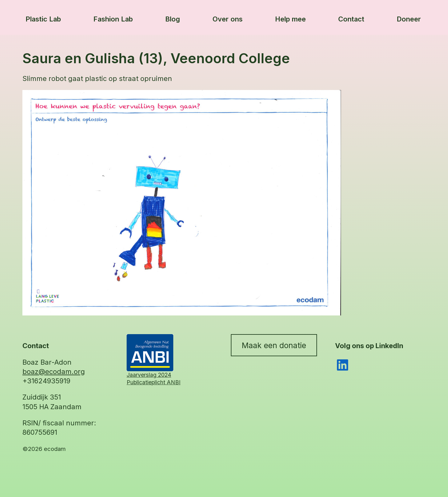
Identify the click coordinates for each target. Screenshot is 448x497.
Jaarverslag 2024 (149, 375)
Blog (173, 19)
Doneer (409, 19)
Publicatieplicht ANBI (154, 382)
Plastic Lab (43, 19)
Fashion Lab (113, 19)
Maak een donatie (274, 345)
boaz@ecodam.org (54, 372)
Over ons (228, 19)
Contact (351, 19)
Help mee (290, 19)
